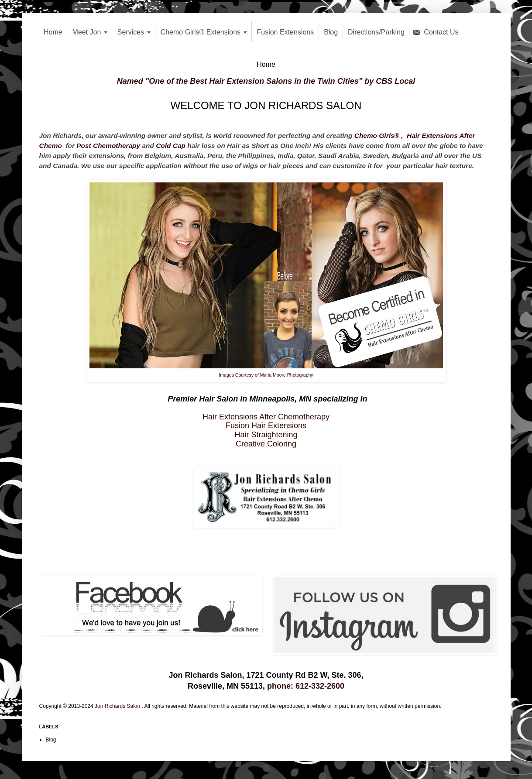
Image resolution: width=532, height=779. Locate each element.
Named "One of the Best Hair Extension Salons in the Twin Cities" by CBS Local (266, 81)
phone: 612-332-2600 (306, 686)
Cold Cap (171, 146)
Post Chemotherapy (108, 146)
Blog (51, 740)
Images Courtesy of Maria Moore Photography (266, 375)
